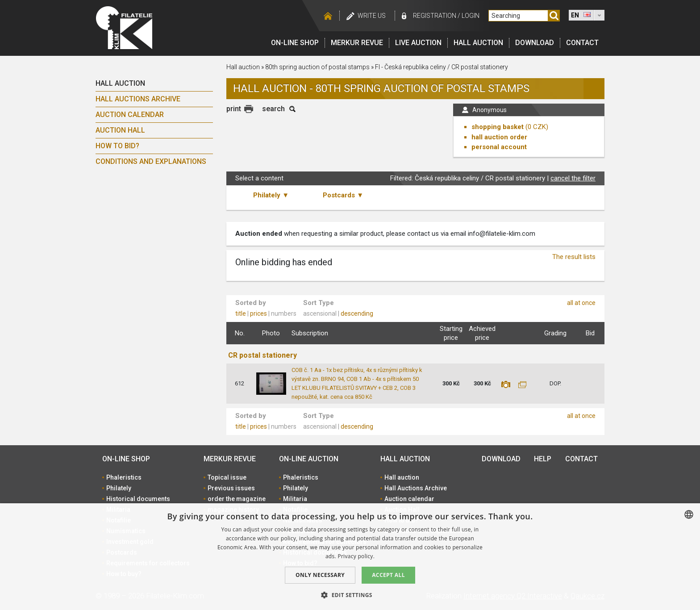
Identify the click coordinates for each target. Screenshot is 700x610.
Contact (582, 43)
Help (543, 459)
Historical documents (138, 499)
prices (258, 313)
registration (435, 16)
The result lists (574, 257)
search (273, 109)
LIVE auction (418, 43)
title (241, 313)
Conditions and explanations (151, 161)
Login (471, 16)
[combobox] (689, 514)
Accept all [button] (388, 575)
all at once (581, 303)
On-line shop (295, 43)
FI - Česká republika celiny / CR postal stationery (442, 67)
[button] (350, 595)
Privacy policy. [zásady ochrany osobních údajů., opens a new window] (356, 556)
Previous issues (231, 488)
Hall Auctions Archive (138, 99)
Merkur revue (357, 43)
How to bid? (117, 146)
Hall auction (478, 43)
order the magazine (237, 499)
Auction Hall (120, 130)
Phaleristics (124, 477)
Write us (372, 16)
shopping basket (498, 127)
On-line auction (309, 459)
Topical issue (227, 477)
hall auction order (499, 137)
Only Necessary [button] (320, 575)
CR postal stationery (262, 355)
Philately (119, 488)
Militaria (295, 499)
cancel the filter (573, 178)
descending (357, 313)
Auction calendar (130, 115)
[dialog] (350, 557)
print (234, 109)
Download (535, 43)
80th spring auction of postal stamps (317, 67)
